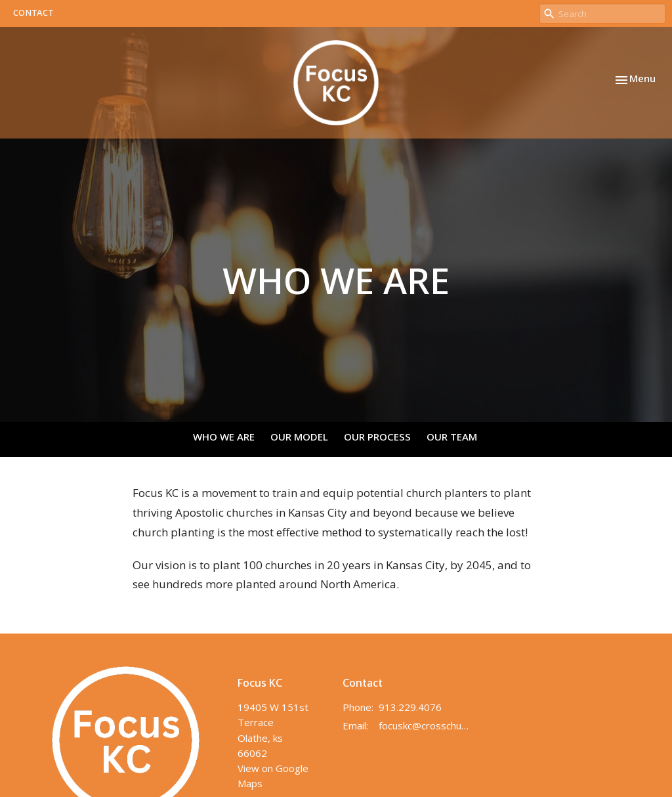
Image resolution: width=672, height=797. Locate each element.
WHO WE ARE (224, 438)
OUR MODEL (299, 438)
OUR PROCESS (377, 438)
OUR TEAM (452, 438)
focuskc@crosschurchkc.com (424, 725)
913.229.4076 (410, 707)
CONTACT (33, 13)
